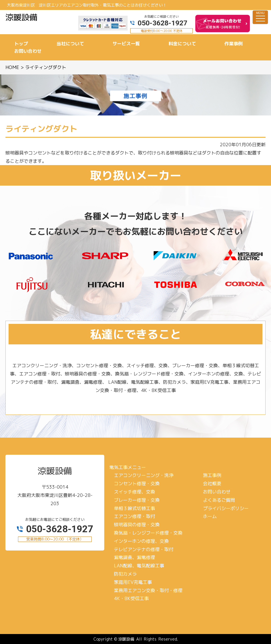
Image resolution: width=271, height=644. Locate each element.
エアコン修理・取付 (135, 516)
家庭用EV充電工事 (133, 582)
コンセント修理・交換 (137, 483)
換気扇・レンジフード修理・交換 (148, 533)
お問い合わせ (217, 492)
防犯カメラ (125, 574)
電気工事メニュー (128, 467)
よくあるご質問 (219, 500)
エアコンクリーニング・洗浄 (144, 475)
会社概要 (212, 483)
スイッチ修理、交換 (135, 492)
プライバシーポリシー (226, 508)
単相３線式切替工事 (135, 508)
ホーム (210, 516)
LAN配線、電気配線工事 (139, 566)
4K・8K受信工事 (131, 598)
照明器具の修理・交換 (137, 525)
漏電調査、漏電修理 (135, 557)
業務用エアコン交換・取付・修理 (148, 590)
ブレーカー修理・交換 (137, 500)
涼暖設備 (126, 639)
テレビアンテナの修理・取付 (144, 549)
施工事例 (212, 475)
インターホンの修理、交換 (141, 541)
